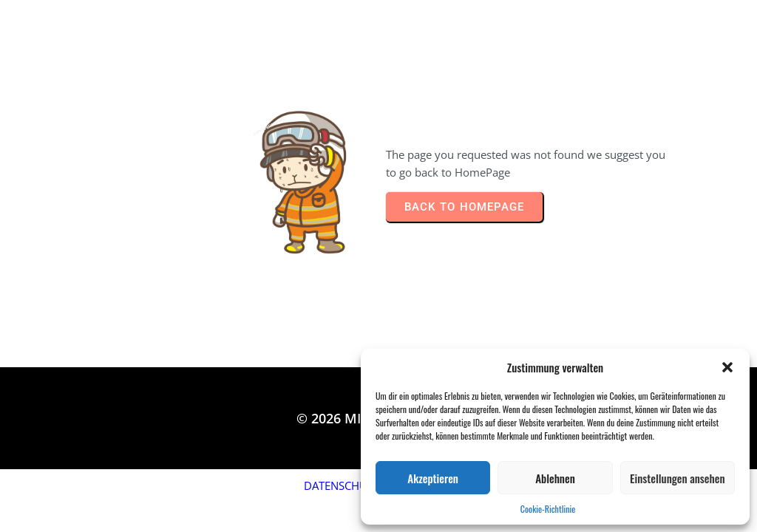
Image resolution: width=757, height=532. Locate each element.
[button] (727, 367)
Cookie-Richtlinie (548, 509)
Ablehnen (555, 478)
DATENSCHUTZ (342, 485)
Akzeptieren (433, 478)
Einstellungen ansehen (677, 478)
